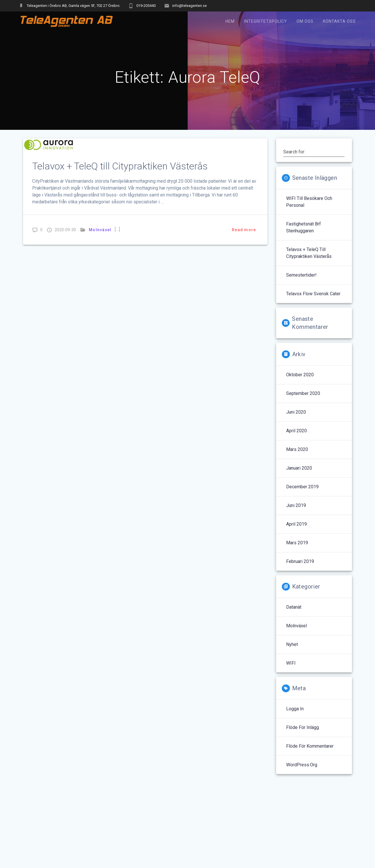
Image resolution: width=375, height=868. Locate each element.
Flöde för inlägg (303, 727)
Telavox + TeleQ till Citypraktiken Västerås (120, 166)
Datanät (294, 607)
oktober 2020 (300, 375)
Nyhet (292, 644)
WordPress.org (302, 765)
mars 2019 (297, 543)
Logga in (295, 709)
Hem (230, 21)
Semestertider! (301, 275)
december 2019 (302, 487)
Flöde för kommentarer (310, 746)
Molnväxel (100, 230)
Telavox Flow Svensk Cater (313, 294)
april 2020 (296, 431)
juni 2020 (296, 412)
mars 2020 (297, 449)
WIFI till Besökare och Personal (309, 202)
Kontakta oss (339, 21)
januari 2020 (299, 468)
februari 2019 (300, 561)
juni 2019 (296, 505)
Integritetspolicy (266, 21)
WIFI (291, 663)
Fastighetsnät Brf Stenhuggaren (304, 227)
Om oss (305, 21)
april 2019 (296, 524)
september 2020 (303, 393)
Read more (244, 230)
